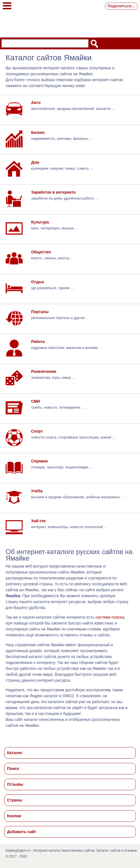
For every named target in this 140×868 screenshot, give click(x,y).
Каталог (15, 753)
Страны (15, 800)
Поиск (13, 769)
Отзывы (15, 784)
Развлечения (44, 371)
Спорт (37, 431)
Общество (41, 252)
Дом (35, 162)
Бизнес (38, 132)
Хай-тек (38, 521)
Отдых (38, 282)
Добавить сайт (22, 832)
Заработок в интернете (53, 192)
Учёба (37, 491)
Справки (39, 461)
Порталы (40, 312)
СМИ (35, 401)
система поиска (110, 617)
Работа (38, 342)
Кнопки (14, 816)
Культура (40, 222)
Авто (36, 103)
